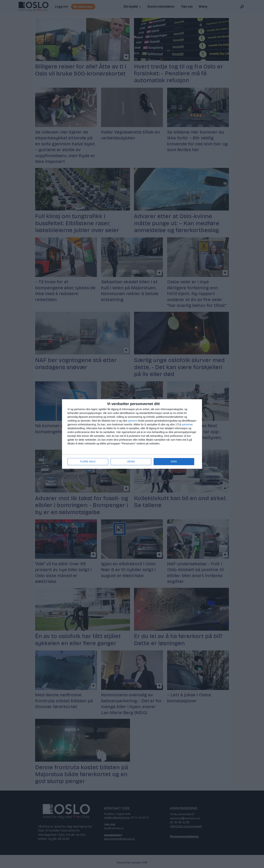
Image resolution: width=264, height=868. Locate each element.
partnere (133, 421)
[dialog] (132, 434)
